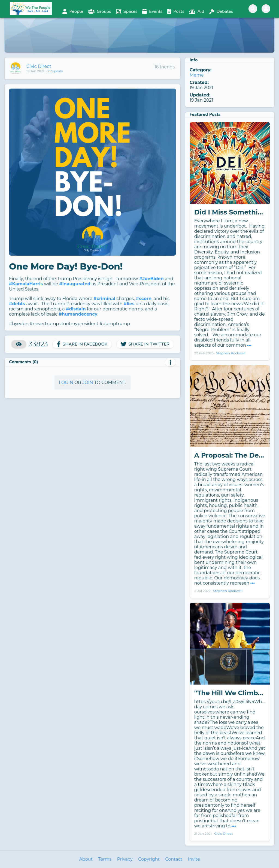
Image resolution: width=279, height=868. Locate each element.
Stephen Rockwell (231, 353)
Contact (174, 859)
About (86, 859)
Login (66, 382)
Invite (194, 859)
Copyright (149, 859)
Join (88, 382)
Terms (105, 859)
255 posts (55, 71)
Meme (197, 75)
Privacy (125, 859)
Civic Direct (39, 66)
